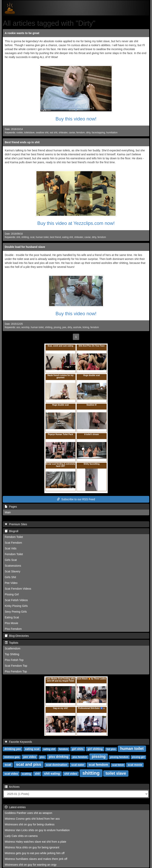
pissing (57, 327)
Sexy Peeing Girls (16, 612)
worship (25, 327)
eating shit (67, 237)
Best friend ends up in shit (22, 142)
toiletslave (29, 133)
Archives (12, 787)
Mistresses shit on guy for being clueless (30, 824)
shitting (25, 237)
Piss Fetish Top (14, 660)
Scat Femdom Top (16, 666)
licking (86, 327)
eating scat (32, 749)
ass (18, 327)
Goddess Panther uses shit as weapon (28, 813)
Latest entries (15, 807)
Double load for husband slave (25, 247)
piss (42, 757)
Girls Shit (10, 577)
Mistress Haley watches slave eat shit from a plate (35, 842)
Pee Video (11, 583)
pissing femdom (119, 757)
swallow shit (42, 133)
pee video (30, 757)
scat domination (57, 765)
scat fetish (118, 765)
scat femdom (98, 765)
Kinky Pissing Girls (16, 606)
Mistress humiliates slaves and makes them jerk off (36, 859)
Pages (11, 507)
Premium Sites (16, 524)
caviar (72, 133)
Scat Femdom (13, 543)
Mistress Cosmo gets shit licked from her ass (32, 819)
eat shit (53, 133)
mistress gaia (12, 757)
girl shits (78, 749)
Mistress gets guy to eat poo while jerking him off (35, 853)
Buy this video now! (76, 119)
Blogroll (11, 531)
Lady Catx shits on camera (21, 836)
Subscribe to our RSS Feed (76, 499)
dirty (88, 133)
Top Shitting (12, 654)
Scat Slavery (13, 571)
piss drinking (59, 757)
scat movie (135, 765)
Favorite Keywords (18, 742)
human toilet (42, 237)
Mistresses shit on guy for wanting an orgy (31, 865)
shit (18, 237)
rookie (20, 133)
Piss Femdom (13, 629)
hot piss (111, 749)
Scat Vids (11, 548)
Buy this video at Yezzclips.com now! (76, 223)
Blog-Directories (17, 636)
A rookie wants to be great (22, 33)
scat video (11, 774)
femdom (81, 133)
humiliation (112, 133)
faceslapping (98, 133)
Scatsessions (13, 566)
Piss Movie (11, 623)
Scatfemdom (13, 648)
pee (64, 327)
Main (8, 512)
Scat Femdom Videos (18, 589)
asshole (77, 327)
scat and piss (29, 764)
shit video (71, 774)
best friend (55, 237)
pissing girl (138, 757)
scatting (26, 774)
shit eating (52, 774)
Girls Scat (11, 560)
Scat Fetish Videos (16, 600)
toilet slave (116, 773)
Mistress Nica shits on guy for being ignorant (32, 847)
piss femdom (80, 757)
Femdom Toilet (14, 537)
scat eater (78, 765)
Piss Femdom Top (16, 671)
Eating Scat (12, 617)
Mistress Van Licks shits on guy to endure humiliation (37, 830)
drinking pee (13, 749)
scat (32, 237)
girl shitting (95, 749)
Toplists (11, 643)
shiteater (63, 133)
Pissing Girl (12, 594)
